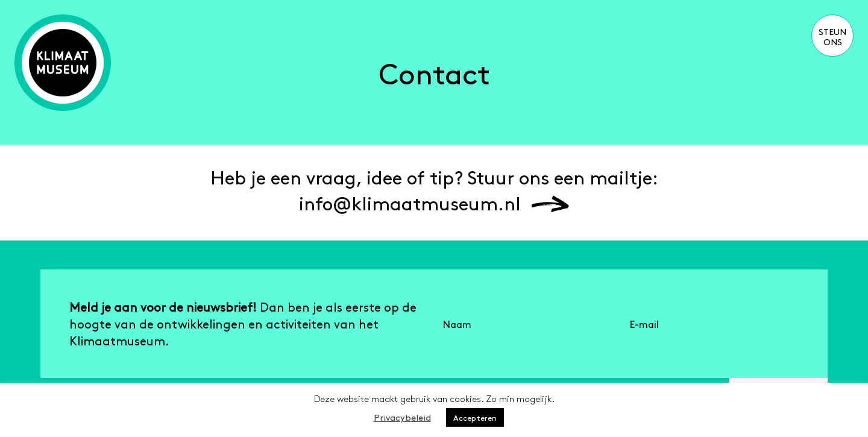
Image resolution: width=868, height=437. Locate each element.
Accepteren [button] (475, 417)
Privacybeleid (402, 417)
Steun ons (832, 36)
